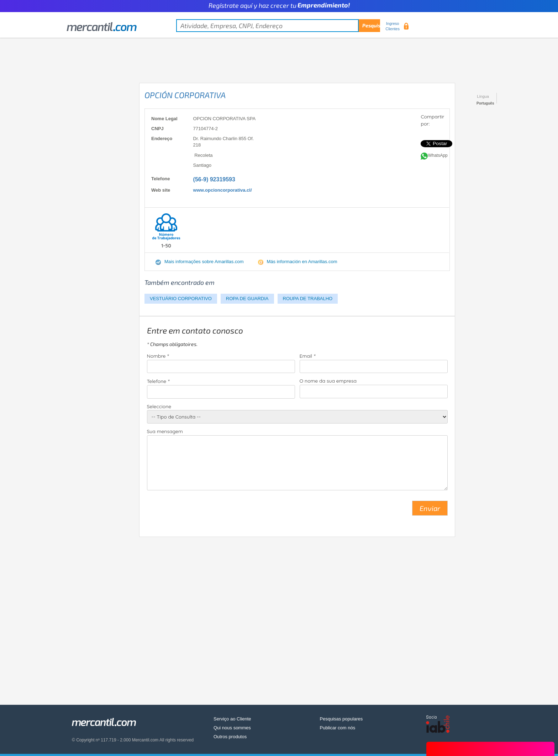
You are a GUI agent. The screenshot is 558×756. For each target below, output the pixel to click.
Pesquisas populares (341, 719)
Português (485, 103)
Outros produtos (230, 737)
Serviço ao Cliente (232, 719)
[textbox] (278, 26)
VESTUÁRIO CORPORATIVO (181, 299)
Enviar (430, 508)
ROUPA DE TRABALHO (308, 299)
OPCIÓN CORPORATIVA (185, 95)
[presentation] (201, 511)
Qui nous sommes (232, 728)
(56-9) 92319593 (214, 179)
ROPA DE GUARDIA (247, 299)
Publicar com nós (338, 728)
